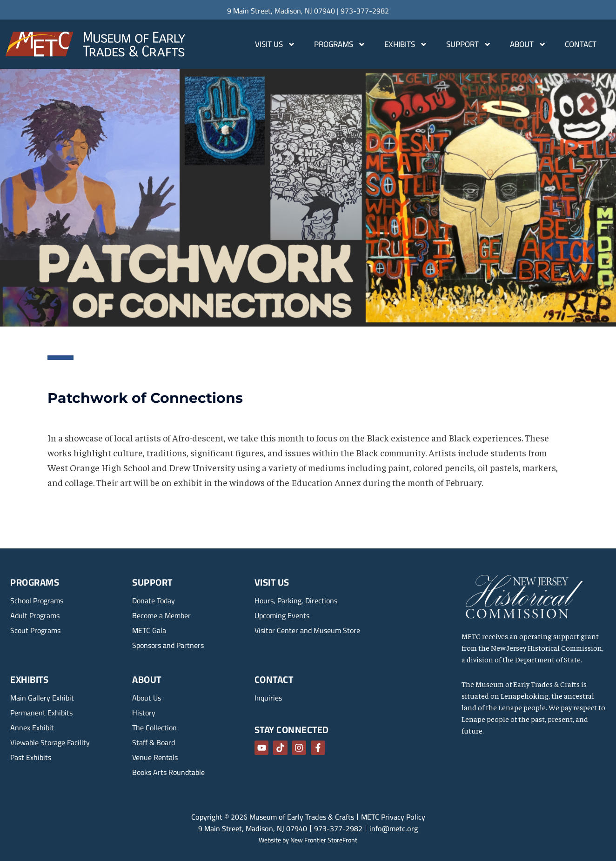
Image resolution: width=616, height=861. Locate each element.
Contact (581, 44)
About (528, 44)
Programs (340, 44)
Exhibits (406, 44)
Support (469, 44)
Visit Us (275, 44)
